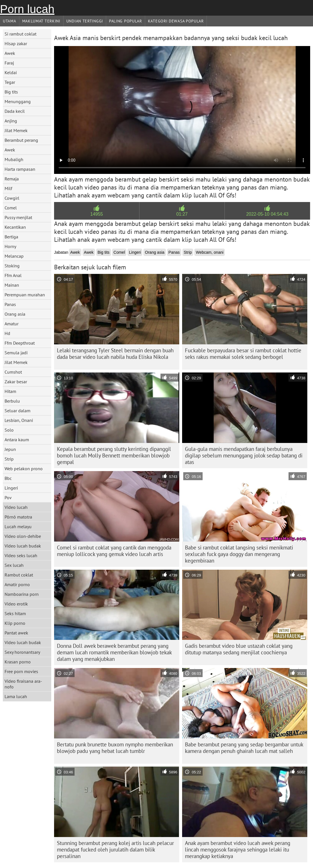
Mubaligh (14, 159)
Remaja (12, 179)
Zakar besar (16, 382)
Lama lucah (16, 696)
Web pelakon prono (24, 469)
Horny (10, 246)
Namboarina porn (22, 594)
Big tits (11, 92)
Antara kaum (17, 440)
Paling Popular (125, 21)
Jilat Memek (16, 130)
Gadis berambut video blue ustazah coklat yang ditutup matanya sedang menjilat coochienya (239, 649)
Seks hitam (15, 613)
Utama (10, 21)
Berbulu (12, 401)
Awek (10, 53)
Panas (10, 304)
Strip (9, 459)
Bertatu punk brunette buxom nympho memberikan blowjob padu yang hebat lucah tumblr (115, 748)
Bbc (8, 478)
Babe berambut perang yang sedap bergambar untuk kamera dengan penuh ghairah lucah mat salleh (244, 748)
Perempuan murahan (25, 295)
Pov (8, 498)
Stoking (12, 266)
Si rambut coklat (20, 34)
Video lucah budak (23, 546)
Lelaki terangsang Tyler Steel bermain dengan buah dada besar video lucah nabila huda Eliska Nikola (115, 354)
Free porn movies (21, 671)
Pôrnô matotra (18, 517)
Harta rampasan (20, 169)
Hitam (10, 391)
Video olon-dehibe (23, 536)
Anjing (11, 121)
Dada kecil (15, 111)
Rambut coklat (19, 575)
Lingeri (11, 488)
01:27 (182, 214)
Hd (7, 333)
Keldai (11, 72)
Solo (9, 430)
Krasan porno (18, 662)
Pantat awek (16, 633)
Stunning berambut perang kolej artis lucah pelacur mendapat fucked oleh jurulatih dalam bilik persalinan (115, 850)
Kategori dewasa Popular (176, 21)
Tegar (10, 82)
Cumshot (13, 372)
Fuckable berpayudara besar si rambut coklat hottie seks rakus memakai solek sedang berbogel (243, 354)
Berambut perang (21, 140)
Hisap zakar (16, 43)
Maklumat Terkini (41, 21)
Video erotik (16, 604)
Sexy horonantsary (22, 652)
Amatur (12, 324)
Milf (8, 188)
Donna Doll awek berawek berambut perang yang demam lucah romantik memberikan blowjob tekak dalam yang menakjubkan (114, 652)
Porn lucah (27, 9)
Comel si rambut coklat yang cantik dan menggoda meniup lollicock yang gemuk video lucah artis (114, 551)
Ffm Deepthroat (20, 343)
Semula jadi (16, 353)
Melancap (14, 256)
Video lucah (16, 507)
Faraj (9, 63)
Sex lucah (14, 565)
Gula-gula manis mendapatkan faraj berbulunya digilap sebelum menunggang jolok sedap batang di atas (244, 455)
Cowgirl (12, 198)
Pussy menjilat (18, 217)
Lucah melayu (18, 526)
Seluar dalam (17, 411)
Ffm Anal (13, 275)
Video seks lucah (21, 555)
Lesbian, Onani (19, 420)
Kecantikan (15, 227)
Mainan (12, 285)
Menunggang (18, 101)
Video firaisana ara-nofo (23, 684)
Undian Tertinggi (85, 21)
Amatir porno (17, 584)
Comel (11, 208)
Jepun (10, 449)
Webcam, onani (210, 252)
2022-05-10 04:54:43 (267, 214)
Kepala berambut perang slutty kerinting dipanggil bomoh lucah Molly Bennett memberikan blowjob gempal (114, 455)
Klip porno (15, 623)
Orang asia (15, 314)
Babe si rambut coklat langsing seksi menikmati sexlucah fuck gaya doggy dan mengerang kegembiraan (239, 554)
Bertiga (11, 237)
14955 (97, 214)
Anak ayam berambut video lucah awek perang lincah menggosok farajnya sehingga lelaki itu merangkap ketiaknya (238, 850)
